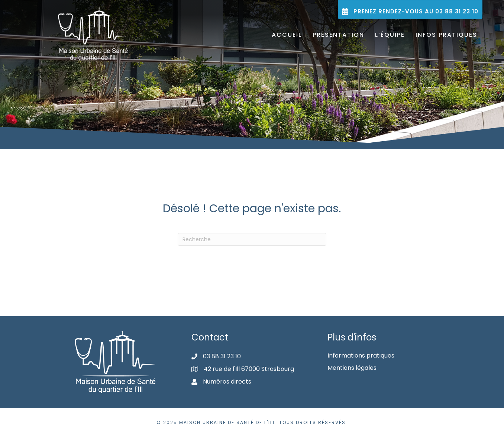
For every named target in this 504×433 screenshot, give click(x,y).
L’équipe (390, 35)
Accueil (287, 35)
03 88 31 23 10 (222, 356)
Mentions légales (352, 368)
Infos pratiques (446, 35)
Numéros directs (227, 382)
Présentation (338, 35)
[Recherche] (252, 239)
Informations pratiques (361, 356)
